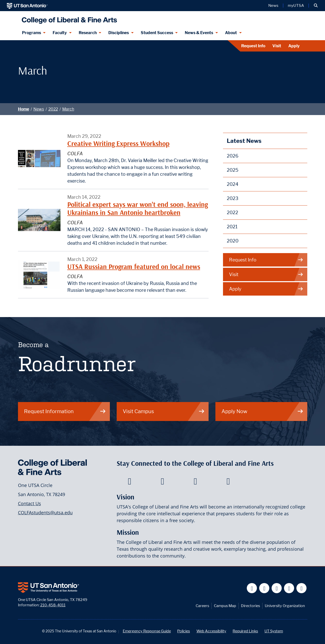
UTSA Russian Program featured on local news (134, 267)
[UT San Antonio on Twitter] (264, 588)
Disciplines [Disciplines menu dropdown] (119, 33)
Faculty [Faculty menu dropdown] (60, 33)
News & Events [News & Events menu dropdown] (199, 33)
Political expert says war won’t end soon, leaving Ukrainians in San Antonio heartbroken (138, 208)
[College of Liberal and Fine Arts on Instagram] (228, 483)
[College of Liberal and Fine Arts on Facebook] (129, 483)
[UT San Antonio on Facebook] (252, 588)
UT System (274, 631)
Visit (277, 46)
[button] (316, 6)
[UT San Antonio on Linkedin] (289, 588)
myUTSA (296, 6)
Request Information (65, 411)
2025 (233, 170)
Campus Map (225, 606)
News (39, 109)
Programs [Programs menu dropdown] (32, 33)
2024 (233, 184)
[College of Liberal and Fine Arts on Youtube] (195, 483)
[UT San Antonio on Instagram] (302, 588)
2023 (233, 198)
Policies (184, 631)
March (68, 109)
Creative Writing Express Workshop (118, 143)
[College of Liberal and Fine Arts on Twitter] (162, 483)
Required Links (245, 631)
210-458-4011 (53, 605)
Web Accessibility (211, 631)
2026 (233, 156)
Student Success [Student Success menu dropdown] (157, 33)
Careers (202, 606)
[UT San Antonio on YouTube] (277, 588)
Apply (294, 46)
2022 (53, 109)
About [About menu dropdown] (231, 33)
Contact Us (29, 503)
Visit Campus (164, 411)
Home (24, 109)
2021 (232, 227)
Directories (250, 606)
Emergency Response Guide (147, 631)
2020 (233, 241)
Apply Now (262, 411)
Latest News (244, 141)
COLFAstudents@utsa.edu (45, 513)
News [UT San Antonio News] (273, 6)
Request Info (253, 46)
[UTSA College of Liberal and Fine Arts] (68, 18)
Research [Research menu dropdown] (88, 33)
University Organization (285, 606)
